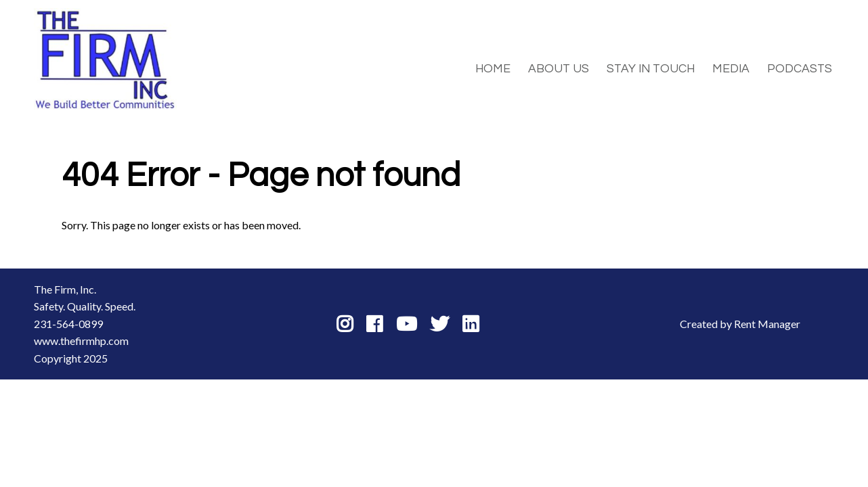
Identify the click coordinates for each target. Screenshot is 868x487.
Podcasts (800, 69)
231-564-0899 (68, 324)
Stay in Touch (651, 69)
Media (731, 69)
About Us (559, 69)
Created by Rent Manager (740, 324)
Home (493, 69)
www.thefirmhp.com (81, 341)
